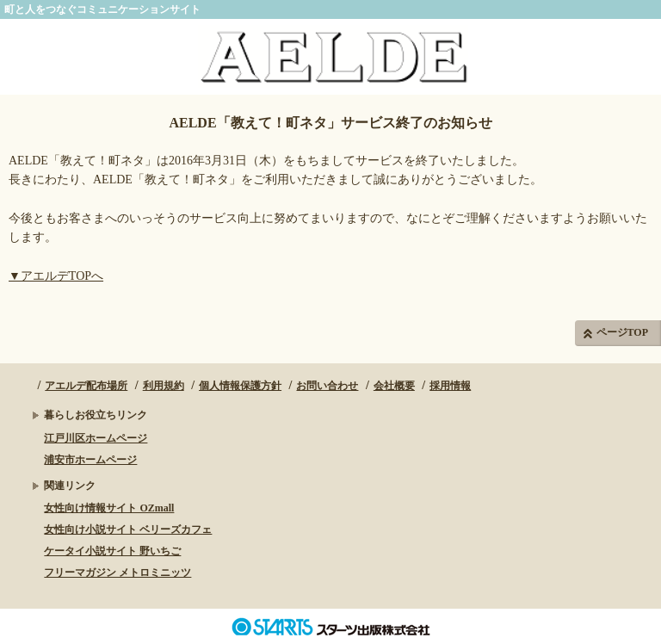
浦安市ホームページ (90, 460)
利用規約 (164, 386)
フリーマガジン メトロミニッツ (117, 573)
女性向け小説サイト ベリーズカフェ (128, 529)
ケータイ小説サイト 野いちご (112, 551)
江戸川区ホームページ (96, 438)
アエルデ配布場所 (86, 386)
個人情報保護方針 (240, 386)
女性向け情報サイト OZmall (109, 508)
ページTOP (622, 332)
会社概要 (394, 386)
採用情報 (450, 386)
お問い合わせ (327, 386)
